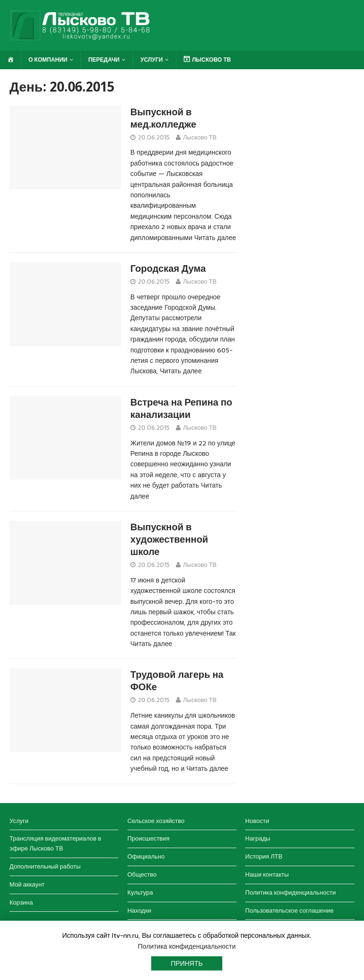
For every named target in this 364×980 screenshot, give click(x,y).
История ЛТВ (264, 856)
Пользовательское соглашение (289, 911)
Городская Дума (168, 268)
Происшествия (149, 838)
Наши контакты (267, 874)
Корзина (21, 902)
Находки (139, 911)
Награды (258, 838)
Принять (187, 963)
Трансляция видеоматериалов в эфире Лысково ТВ (55, 843)
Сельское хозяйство (156, 821)
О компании (48, 60)
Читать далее (215, 238)
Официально (146, 856)
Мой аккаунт (27, 884)
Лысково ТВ (200, 137)
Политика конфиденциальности (290, 892)
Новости (257, 821)
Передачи (104, 60)
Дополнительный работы (45, 866)
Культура (140, 892)
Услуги (151, 60)
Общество (142, 874)
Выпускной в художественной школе (169, 539)
